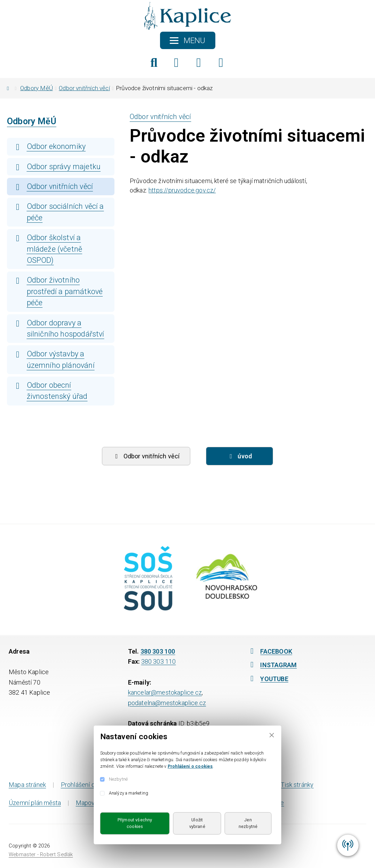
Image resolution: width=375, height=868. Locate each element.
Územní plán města (35, 803)
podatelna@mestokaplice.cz (167, 703)
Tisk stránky (292, 785)
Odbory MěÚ (37, 88)
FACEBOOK (270, 651)
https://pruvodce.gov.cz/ (182, 190)
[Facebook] (176, 63)
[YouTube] (221, 63)
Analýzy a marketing (129, 793)
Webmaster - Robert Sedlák (41, 854)
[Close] (272, 735)
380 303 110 (159, 661)
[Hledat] (154, 63)
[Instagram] (199, 63)
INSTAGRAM (272, 665)
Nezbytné (118, 779)
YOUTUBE (268, 679)
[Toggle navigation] (188, 40)
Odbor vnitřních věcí (84, 88)
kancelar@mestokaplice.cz (165, 692)
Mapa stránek (27, 785)
